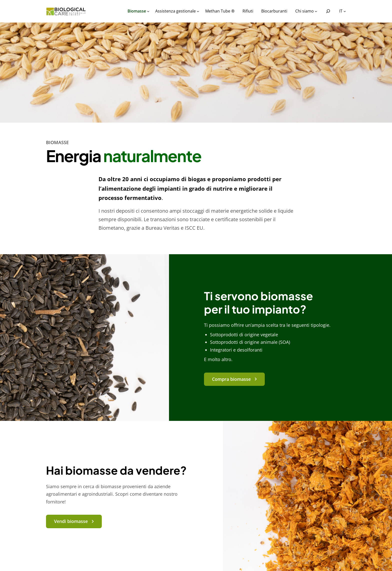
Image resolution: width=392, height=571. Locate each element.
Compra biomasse (231, 379)
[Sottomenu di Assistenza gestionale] (198, 11)
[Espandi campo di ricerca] (328, 11)
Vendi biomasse (71, 521)
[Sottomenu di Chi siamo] (316, 11)
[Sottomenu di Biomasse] (148, 11)
